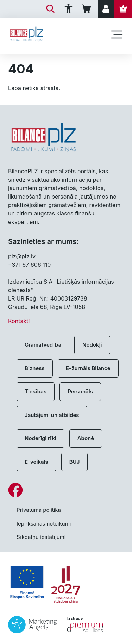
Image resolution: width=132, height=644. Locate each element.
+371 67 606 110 (29, 265)
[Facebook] (66, 490)
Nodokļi (92, 345)
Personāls (80, 391)
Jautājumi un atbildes (52, 415)
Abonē (86, 438)
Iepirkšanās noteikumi (44, 524)
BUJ (75, 462)
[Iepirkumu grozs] (87, 9)
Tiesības (36, 391)
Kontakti (19, 321)
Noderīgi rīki (40, 438)
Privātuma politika (39, 510)
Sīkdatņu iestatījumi (41, 537)
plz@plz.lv (22, 256)
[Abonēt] (123, 9)
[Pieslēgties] (106, 9)
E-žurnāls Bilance (88, 368)
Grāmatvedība (43, 345)
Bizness (35, 368)
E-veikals (36, 462)
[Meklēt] (50, 9)
